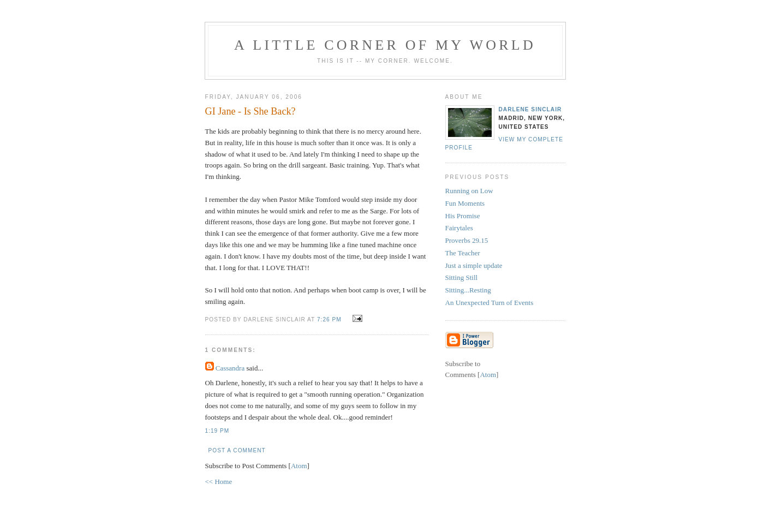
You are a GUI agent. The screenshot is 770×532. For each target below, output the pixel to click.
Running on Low (469, 191)
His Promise (463, 216)
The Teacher (463, 253)
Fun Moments (465, 203)
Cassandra (230, 368)
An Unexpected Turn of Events (490, 303)
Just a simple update (474, 265)
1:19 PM (217, 431)
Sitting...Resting (468, 290)
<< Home (219, 482)
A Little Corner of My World (385, 45)
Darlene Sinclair (530, 109)
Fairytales (459, 228)
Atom (299, 466)
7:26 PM (330, 319)
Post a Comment (237, 450)
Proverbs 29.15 (467, 240)
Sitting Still (462, 277)
